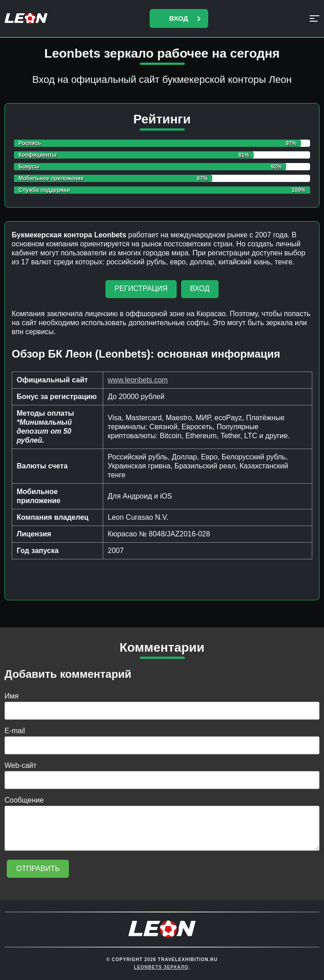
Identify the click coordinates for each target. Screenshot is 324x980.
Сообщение (24, 800)
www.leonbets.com (138, 380)
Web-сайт (21, 765)
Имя (11, 696)
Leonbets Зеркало (161, 967)
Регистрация (141, 288)
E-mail (15, 731)
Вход (178, 18)
